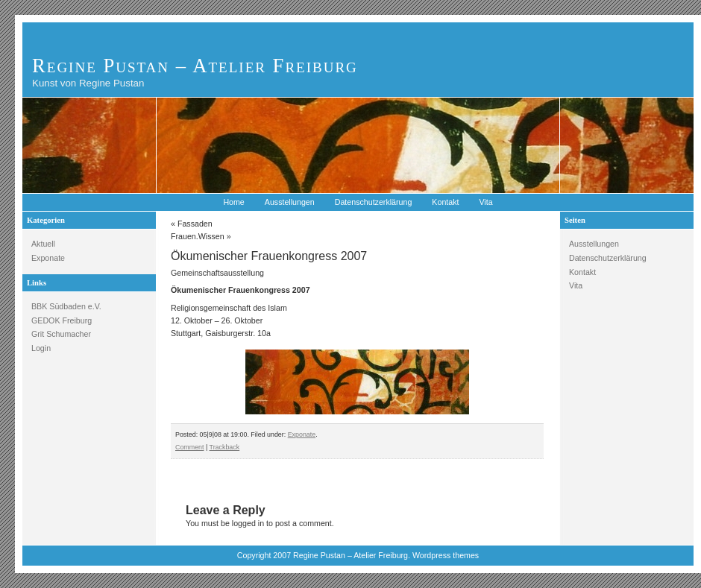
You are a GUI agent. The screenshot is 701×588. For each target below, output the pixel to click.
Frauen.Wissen (198, 236)
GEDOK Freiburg (62, 320)
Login (41, 348)
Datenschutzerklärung (374, 202)
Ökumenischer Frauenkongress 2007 (269, 256)
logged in (248, 523)
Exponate (48, 258)
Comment (189, 447)
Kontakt (445, 202)
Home (233, 202)
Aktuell (43, 244)
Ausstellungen (290, 202)
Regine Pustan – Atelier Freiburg (195, 66)
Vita (485, 202)
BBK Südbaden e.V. (66, 306)
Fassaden (195, 224)
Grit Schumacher (61, 334)
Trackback (225, 447)
